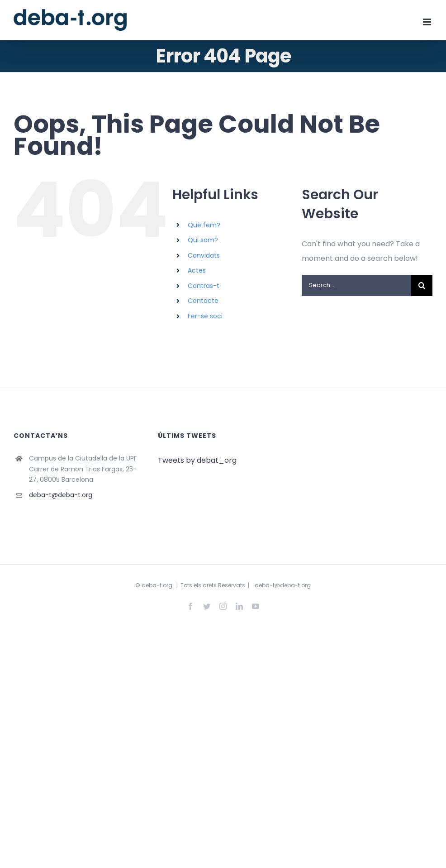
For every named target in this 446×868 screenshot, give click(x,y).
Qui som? (203, 240)
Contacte (203, 301)
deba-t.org (157, 585)
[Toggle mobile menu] (428, 22)
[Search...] (356, 285)
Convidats (204, 255)
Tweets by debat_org (197, 460)
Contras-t (204, 286)
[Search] (422, 285)
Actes (197, 270)
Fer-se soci (205, 316)
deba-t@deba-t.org (61, 495)
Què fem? (204, 225)
